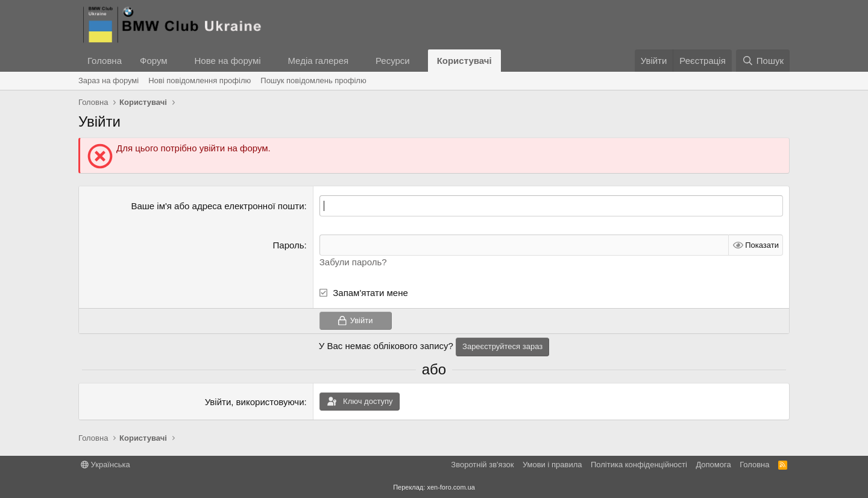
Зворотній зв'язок (482, 465)
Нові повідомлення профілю (200, 80)
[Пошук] (763, 61)
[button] (177, 61)
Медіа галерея (318, 61)
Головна (105, 61)
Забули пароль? (353, 262)
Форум (154, 61)
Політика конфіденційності (639, 465)
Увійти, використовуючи (255, 402)
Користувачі (464, 61)
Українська (105, 465)
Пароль (289, 245)
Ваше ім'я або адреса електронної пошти (217, 206)
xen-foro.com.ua (451, 487)
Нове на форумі (227, 61)
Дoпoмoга (713, 465)
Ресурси (393, 61)
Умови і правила (552, 465)
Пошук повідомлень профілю (313, 80)
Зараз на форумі (108, 80)
